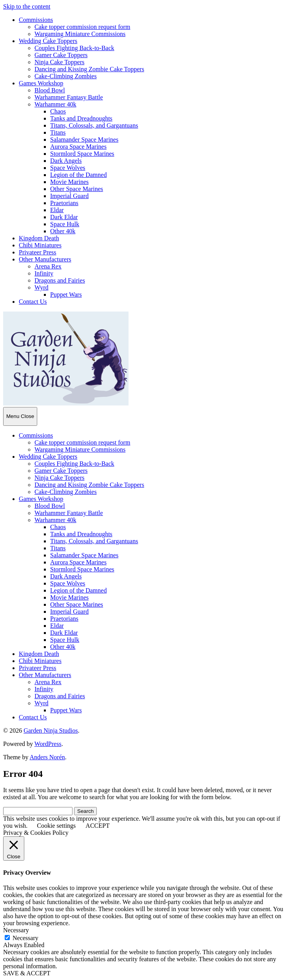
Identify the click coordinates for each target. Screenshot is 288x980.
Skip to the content (27, 6)
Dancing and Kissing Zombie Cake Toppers (89, 69)
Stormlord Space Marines (82, 154)
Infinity (44, 273)
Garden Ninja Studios (51, 730)
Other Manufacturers (45, 259)
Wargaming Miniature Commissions (80, 34)
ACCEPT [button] (97, 826)
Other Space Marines (77, 189)
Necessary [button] (16, 930)
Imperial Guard (69, 196)
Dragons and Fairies (60, 280)
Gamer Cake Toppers (61, 55)
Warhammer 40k (55, 104)
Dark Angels (66, 161)
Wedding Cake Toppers (48, 41)
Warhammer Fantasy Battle (69, 97)
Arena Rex (48, 266)
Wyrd (41, 287)
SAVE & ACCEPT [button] (27, 973)
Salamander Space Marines (84, 140)
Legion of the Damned (78, 175)
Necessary (25, 938)
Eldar (57, 210)
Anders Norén (47, 757)
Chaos (58, 111)
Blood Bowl (50, 90)
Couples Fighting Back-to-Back (74, 48)
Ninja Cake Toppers (59, 62)
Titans (58, 132)
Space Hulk (65, 224)
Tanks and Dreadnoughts (81, 118)
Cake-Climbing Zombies (66, 76)
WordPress (48, 744)
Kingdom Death (39, 238)
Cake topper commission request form (82, 27)
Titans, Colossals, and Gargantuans (94, 125)
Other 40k (63, 231)
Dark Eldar (64, 217)
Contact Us (33, 302)
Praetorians (64, 203)
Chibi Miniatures (40, 245)
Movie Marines (69, 182)
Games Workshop (41, 83)
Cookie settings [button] (56, 826)
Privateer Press (38, 252)
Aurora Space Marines (78, 147)
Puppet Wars (66, 295)
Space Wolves (68, 168)
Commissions (36, 20)
